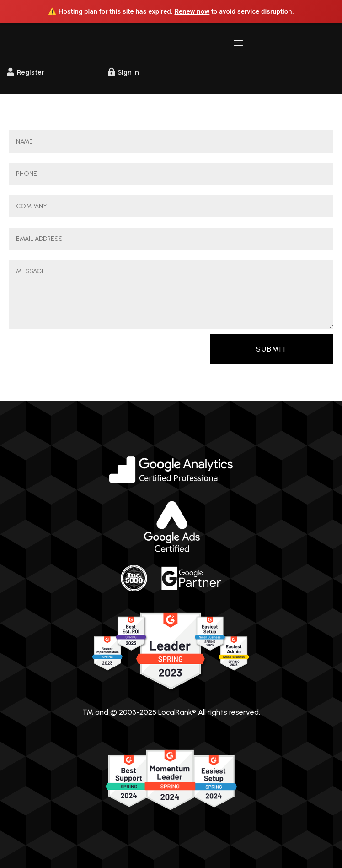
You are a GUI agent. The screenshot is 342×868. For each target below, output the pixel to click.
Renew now (192, 11)
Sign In (128, 72)
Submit (272, 349)
